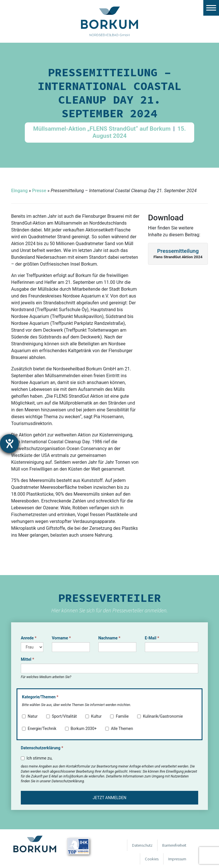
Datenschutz (142, 845)
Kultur (93, 716)
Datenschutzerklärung (42, 748)
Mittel (28, 659)
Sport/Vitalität (62, 716)
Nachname (109, 638)
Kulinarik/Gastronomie (160, 716)
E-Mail (152, 638)
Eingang (19, 191)
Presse (39, 191)
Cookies (152, 859)
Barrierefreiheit (174, 845)
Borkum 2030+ (81, 729)
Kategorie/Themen (40, 697)
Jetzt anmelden (109, 798)
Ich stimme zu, (36, 758)
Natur (30, 716)
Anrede (29, 638)
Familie (119, 716)
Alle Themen (119, 729)
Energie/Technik (39, 729)
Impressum (177, 859)
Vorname (61, 638)
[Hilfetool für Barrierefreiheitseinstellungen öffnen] (9, 444)
